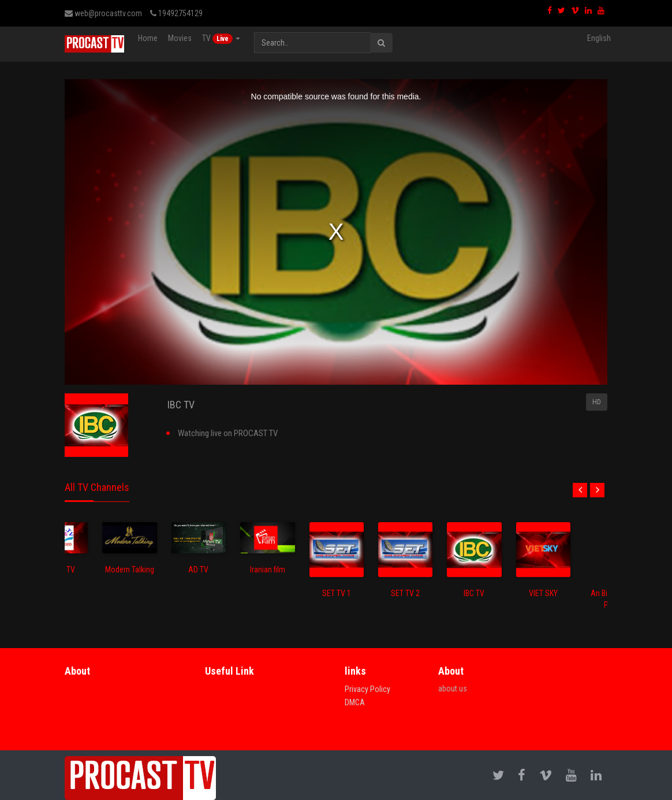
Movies (180, 38)
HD (597, 402)
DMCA (355, 702)
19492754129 (176, 13)
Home (148, 38)
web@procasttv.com (103, 13)
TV (221, 39)
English (599, 38)
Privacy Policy (367, 689)
